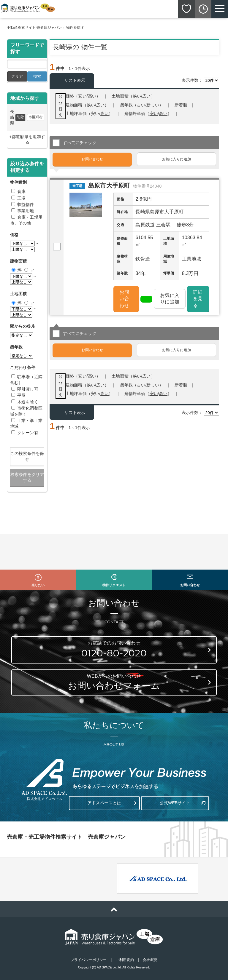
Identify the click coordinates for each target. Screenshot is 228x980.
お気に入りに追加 (176, 159)
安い (154, 113)
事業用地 (26, 211)
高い (163, 113)
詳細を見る (198, 299)
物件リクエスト (114, 585)
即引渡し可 (28, 389)
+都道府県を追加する (27, 140)
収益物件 (26, 204)
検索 (37, 76)
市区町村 (36, 117)
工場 (21, 198)
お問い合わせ (92, 159)
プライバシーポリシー (89, 960)
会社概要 (150, 960)
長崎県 (12, 117)
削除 (20, 117)
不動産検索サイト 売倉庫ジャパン (34, 28)
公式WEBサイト (175, 803)
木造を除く (28, 402)
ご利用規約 (125, 960)
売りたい (38, 585)
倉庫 (21, 191)
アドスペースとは (104, 803)
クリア (17, 76)
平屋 (21, 395)
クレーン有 (28, 433)
